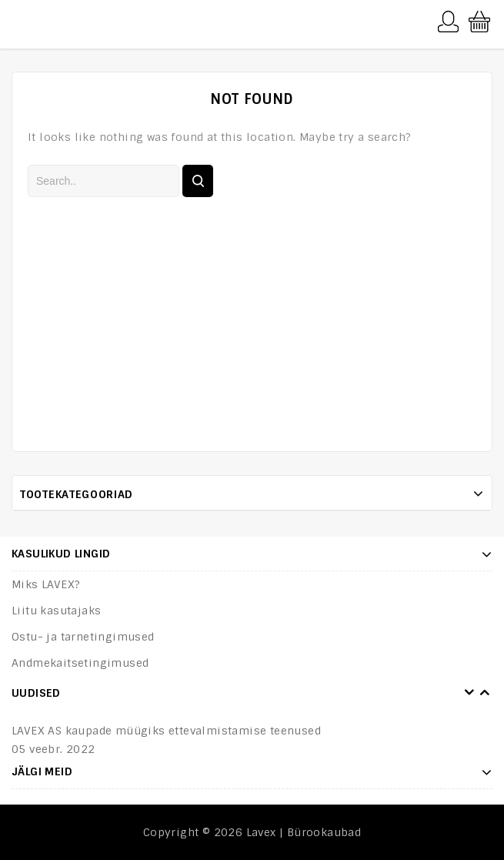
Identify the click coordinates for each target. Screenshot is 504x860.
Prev (469, 693)
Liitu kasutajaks (56, 611)
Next (485, 693)
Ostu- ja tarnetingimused (83, 637)
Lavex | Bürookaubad (304, 832)
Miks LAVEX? (46, 584)
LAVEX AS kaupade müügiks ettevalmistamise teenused (166, 731)
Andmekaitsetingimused (80, 663)
